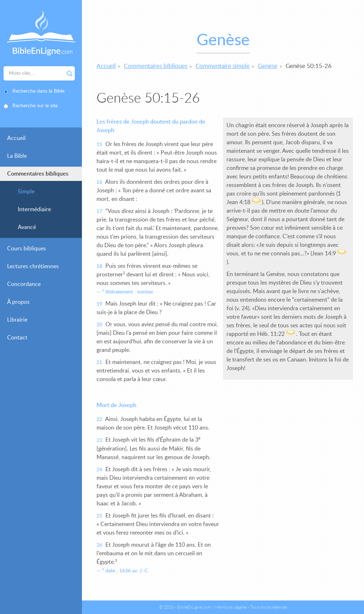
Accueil (16, 138)
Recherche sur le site (35, 106)
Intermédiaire (34, 209)
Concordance (24, 284)
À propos (18, 302)
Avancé (27, 227)
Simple (26, 192)
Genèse (268, 66)
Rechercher (69, 73)
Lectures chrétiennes (33, 266)
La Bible (17, 156)
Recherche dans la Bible (38, 91)
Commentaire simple (223, 66)
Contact (17, 338)
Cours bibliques (27, 249)
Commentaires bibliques (38, 174)
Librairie (17, 320)
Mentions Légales (231, 607)
